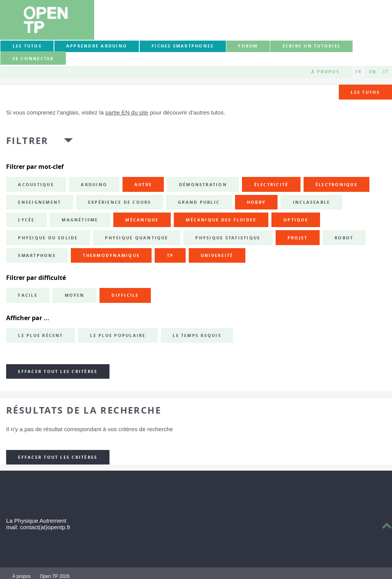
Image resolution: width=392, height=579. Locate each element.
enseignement (39, 202)
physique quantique (136, 238)
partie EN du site (127, 112)
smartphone (37, 255)
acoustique (36, 185)
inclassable (312, 202)
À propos (325, 72)
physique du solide (48, 238)
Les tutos (27, 46)
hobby (256, 202)
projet (297, 238)
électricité (271, 185)
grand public (199, 202)
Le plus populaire (118, 335)
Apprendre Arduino (97, 46)
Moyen (75, 295)
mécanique (142, 220)
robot (344, 238)
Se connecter (33, 59)
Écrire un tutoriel (312, 46)
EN (373, 72)
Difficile (125, 295)
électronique (336, 185)
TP (170, 255)
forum (248, 46)
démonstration (203, 185)
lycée (26, 220)
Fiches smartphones (183, 46)
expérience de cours (120, 202)
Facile (28, 295)
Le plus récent (40, 335)
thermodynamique (111, 255)
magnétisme (80, 220)
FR (359, 72)
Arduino (94, 185)
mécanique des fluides (221, 220)
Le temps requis (197, 335)
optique (296, 220)
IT (386, 72)
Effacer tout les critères (58, 371)
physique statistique (228, 238)
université (217, 255)
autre (143, 185)
